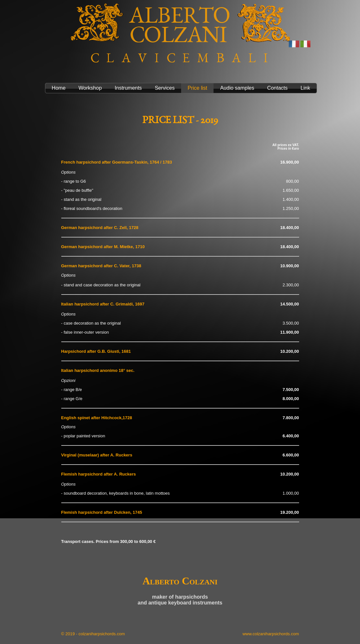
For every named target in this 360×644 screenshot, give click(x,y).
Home (59, 88)
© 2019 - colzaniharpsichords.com (93, 634)
